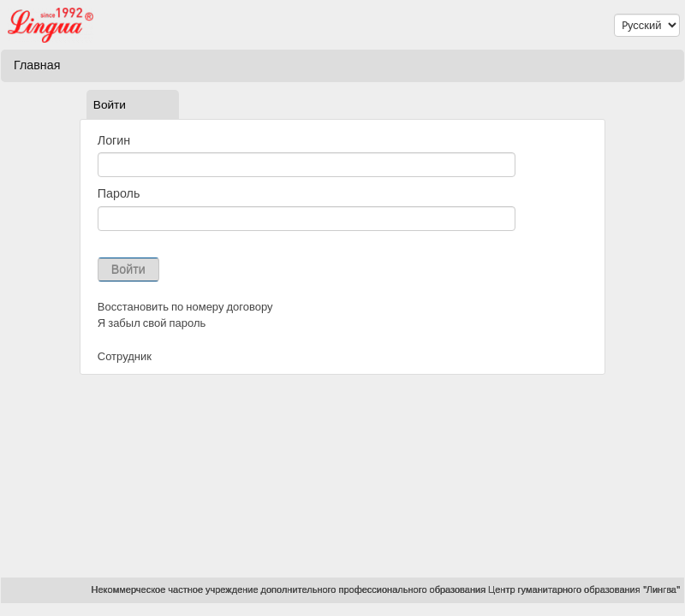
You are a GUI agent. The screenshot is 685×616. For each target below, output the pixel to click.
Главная (37, 65)
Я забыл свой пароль (152, 323)
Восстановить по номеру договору (185, 307)
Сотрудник (125, 356)
